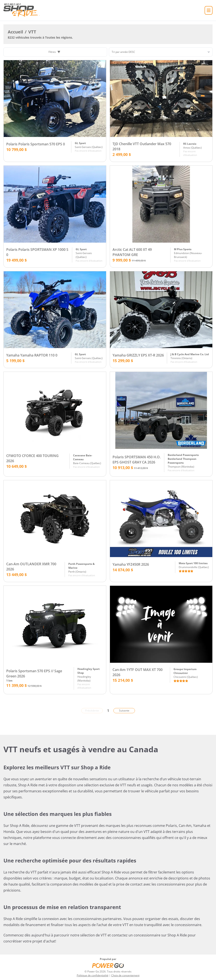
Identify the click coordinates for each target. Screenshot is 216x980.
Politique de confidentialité (93, 975)
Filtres (54, 52)
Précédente (92, 711)
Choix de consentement (125, 975)
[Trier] (161, 52)
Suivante (124, 711)
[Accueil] (22, 10)
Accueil (15, 32)
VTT (32, 32)
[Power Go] (108, 965)
